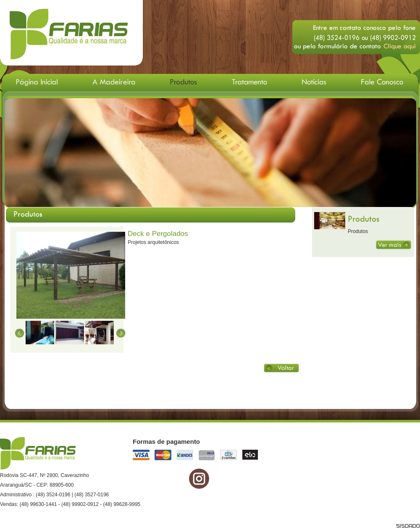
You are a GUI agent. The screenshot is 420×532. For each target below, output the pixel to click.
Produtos (364, 219)
